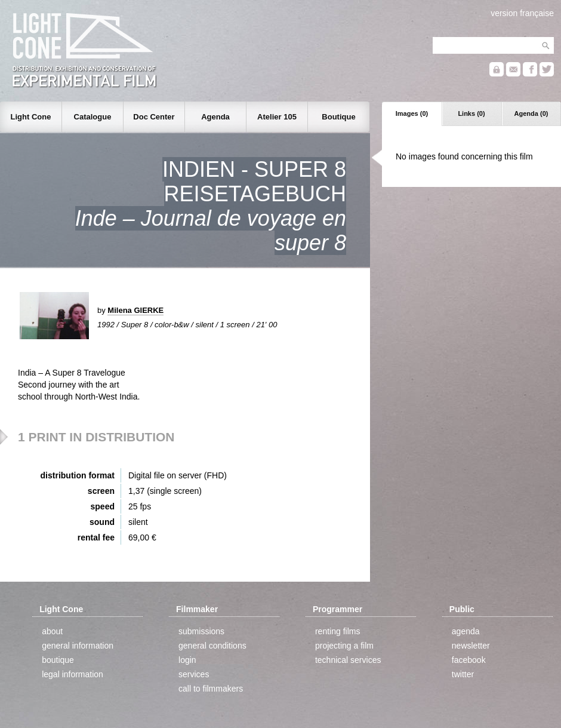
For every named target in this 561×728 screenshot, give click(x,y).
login (187, 660)
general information (78, 646)
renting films (337, 631)
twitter (463, 674)
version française (522, 13)
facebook (469, 660)
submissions (201, 631)
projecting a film (344, 646)
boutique (58, 660)
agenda (466, 631)
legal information (73, 674)
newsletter (471, 646)
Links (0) (471, 113)
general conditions (212, 646)
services (194, 674)
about (52, 631)
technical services (348, 660)
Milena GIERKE (135, 310)
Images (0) (412, 113)
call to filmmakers (211, 689)
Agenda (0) (531, 113)
